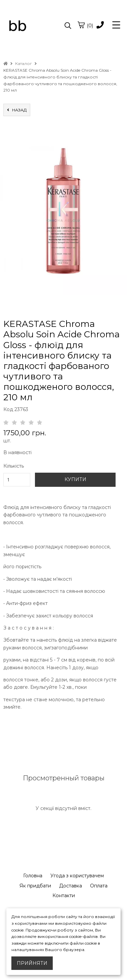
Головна (33, 876)
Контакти (64, 895)
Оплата (99, 886)
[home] (6, 63)
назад (17, 110)
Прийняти (32, 963)
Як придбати (35, 886)
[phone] (100, 25)
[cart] (81, 25)
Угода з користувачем (77, 876)
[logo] (33, 26)
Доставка (71, 886)
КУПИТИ (75, 479)
